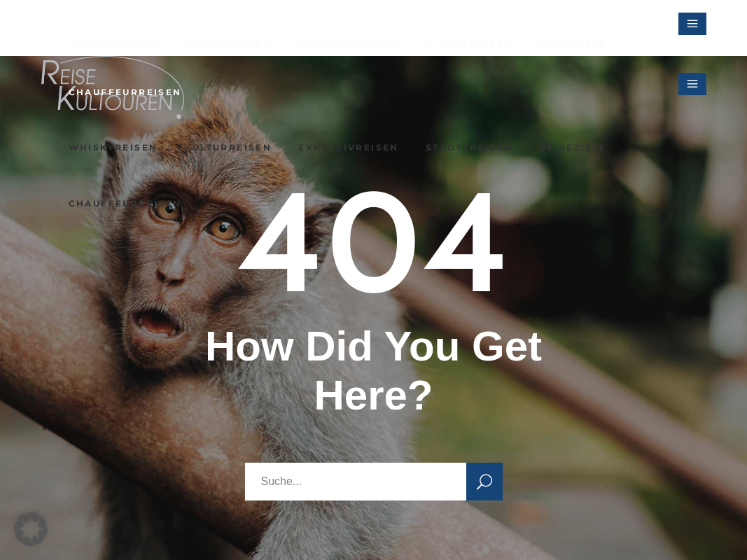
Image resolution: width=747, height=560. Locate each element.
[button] (31, 529)
